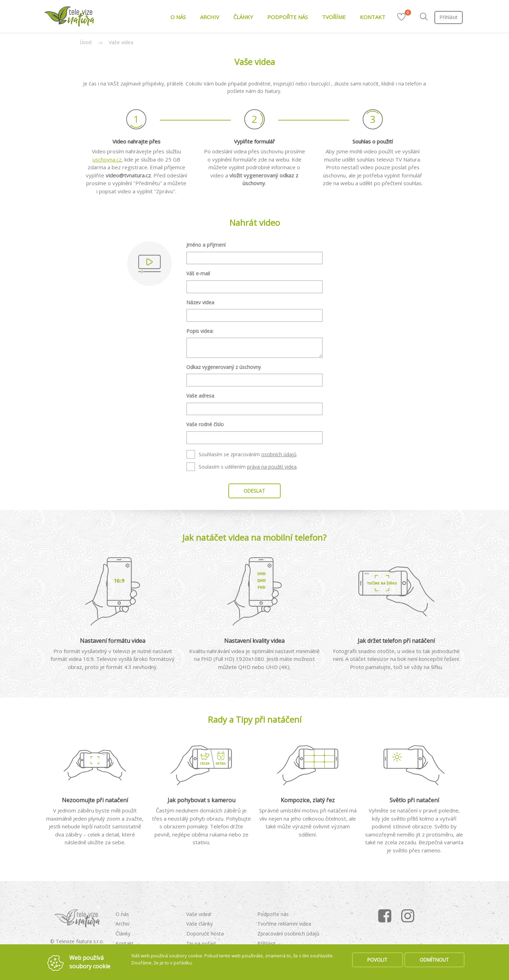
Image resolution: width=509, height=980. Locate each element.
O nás (122, 914)
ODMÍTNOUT (434, 960)
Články (123, 934)
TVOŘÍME (334, 17)
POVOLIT (377, 960)
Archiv (122, 924)
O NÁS (178, 17)
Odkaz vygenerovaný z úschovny (224, 367)
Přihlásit (449, 17)
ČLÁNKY (243, 17)
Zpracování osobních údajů (288, 934)
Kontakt (125, 943)
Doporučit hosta (205, 934)
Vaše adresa (200, 396)
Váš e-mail (198, 273)
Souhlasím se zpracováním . (242, 454)
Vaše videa (121, 42)
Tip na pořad (201, 943)
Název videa (200, 302)
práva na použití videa (272, 467)
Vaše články (200, 924)
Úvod (86, 42)
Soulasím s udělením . (242, 466)
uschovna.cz (107, 159)
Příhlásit (267, 943)
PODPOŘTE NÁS (288, 17)
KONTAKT (373, 17)
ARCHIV (210, 17)
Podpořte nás (273, 914)
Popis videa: (200, 331)
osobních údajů (279, 454)
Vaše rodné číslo (205, 424)
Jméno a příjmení (206, 245)
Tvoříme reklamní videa (284, 924)
